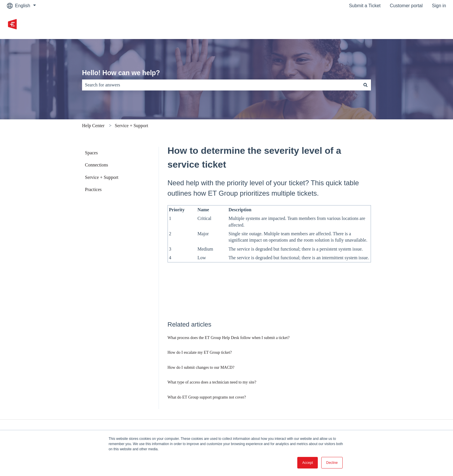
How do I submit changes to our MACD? (201, 367)
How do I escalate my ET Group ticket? (200, 352)
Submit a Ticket (365, 6)
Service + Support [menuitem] (102, 177)
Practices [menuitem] (93, 189)
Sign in (439, 6)
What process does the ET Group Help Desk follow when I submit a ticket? (229, 338)
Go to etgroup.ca (423, 25)
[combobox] (221, 85)
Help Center (93, 126)
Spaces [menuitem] (91, 153)
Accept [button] (308, 463)
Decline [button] (332, 463)
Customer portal (406, 6)
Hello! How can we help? (121, 73)
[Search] (365, 85)
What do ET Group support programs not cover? (207, 397)
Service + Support (131, 126)
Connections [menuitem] (96, 165)
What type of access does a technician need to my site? (212, 382)
